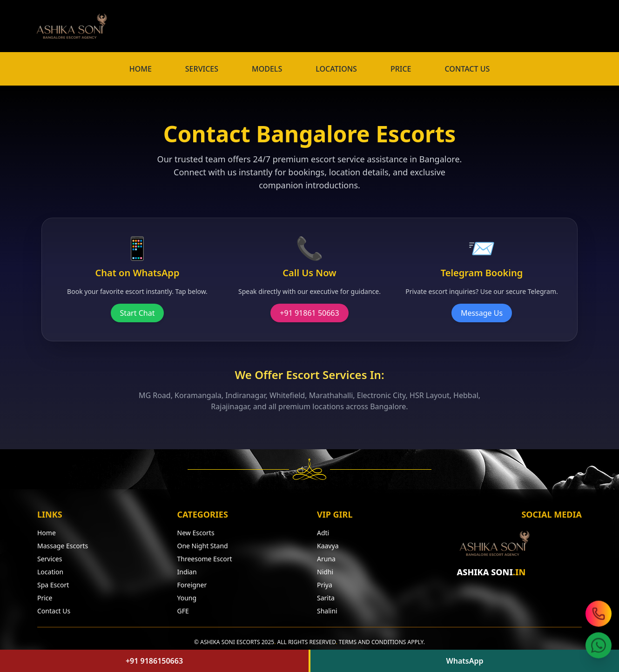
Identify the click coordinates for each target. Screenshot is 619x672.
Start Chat (138, 313)
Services (50, 559)
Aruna (326, 559)
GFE (183, 611)
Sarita (326, 598)
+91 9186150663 (154, 661)
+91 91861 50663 (309, 313)
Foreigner (192, 585)
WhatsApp (464, 661)
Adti (323, 533)
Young (187, 598)
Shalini (327, 611)
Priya (325, 585)
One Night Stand (203, 546)
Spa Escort (53, 585)
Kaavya (328, 546)
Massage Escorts (63, 546)
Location (50, 572)
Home (47, 533)
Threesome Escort (205, 559)
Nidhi (325, 572)
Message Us (482, 313)
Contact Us (54, 611)
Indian (187, 572)
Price (45, 598)
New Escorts (196, 533)
